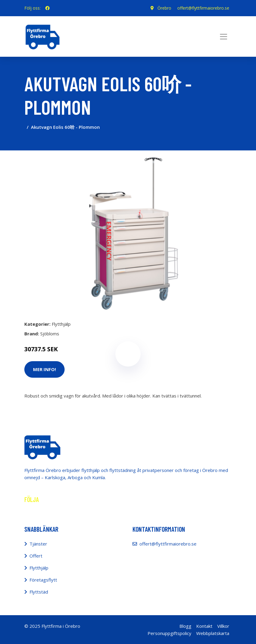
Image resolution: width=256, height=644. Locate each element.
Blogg (185, 626)
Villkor (223, 626)
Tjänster (38, 544)
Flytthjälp (61, 324)
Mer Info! (44, 369)
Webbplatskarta (213, 633)
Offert (36, 556)
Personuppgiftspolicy (169, 633)
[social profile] (47, 8)
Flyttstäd (39, 592)
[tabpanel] (128, 233)
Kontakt (204, 626)
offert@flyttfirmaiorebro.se (203, 8)
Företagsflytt (43, 580)
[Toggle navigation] (224, 37)
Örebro (164, 8)
